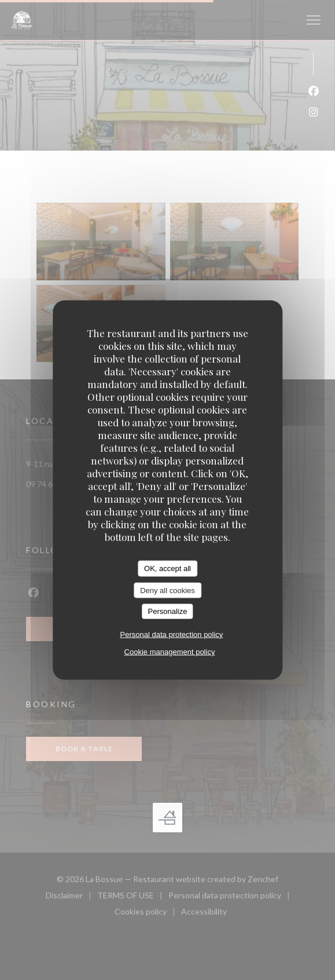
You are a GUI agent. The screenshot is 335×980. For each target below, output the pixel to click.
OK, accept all (167, 568)
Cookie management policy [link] (170, 651)
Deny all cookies (167, 590)
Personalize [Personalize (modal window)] (168, 611)
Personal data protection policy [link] (172, 634)
